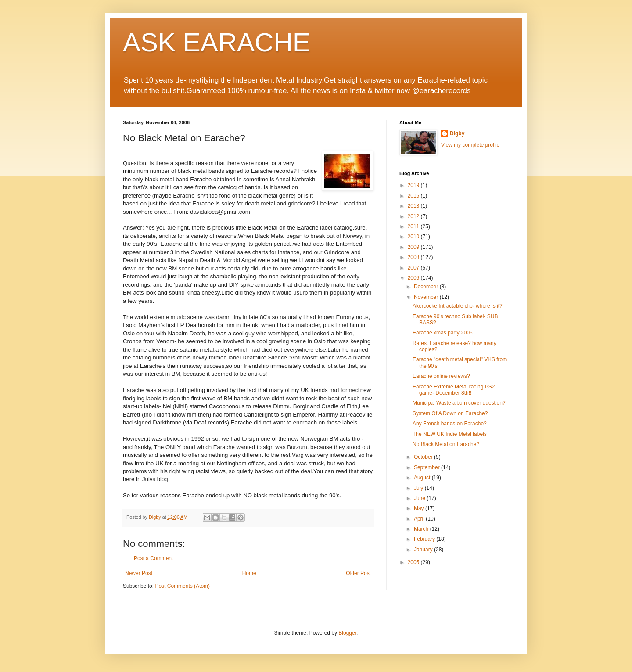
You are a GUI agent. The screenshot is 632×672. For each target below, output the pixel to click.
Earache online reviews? (441, 376)
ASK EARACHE (217, 42)
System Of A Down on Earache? (450, 413)
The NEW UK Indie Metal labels (450, 434)
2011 (414, 226)
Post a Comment (153, 558)
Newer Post (139, 573)
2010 (414, 237)
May (420, 508)
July (419, 488)
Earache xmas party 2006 (443, 333)
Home (249, 573)
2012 (414, 216)
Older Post (358, 573)
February (425, 539)
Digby (457, 133)
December (427, 287)
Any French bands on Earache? (450, 424)
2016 (414, 196)
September (427, 467)
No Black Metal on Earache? (446, 444)
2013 (414, 206)
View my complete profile (470, 145)
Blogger (347, 633)
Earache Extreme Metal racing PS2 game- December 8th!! (454, 390)
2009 (414, 247)
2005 (414, 562)
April (420, 519)
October (424, 457)
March (422, 529)
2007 (414, 268)
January (424, 550)
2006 (414, 278)
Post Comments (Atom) (182, 586)
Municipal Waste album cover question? (459, 403)
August (423, 478)
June (420, 498)
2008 (414, 257)
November (427, 297)
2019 (414, 185)
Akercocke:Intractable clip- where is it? (458, 306)
